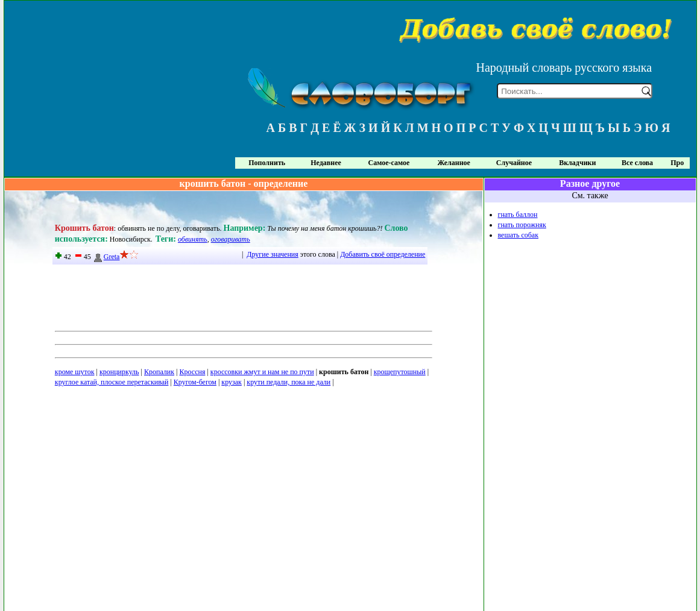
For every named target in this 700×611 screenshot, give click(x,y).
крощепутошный (400, 372)
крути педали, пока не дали (289, 382)
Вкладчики (577, 163)
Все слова (637, 163)
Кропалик (159, 372)
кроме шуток (75, 372)
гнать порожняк (522, 225)
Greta (106, 257)
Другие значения (272, 254)
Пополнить (267, 163)
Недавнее (326, 163)
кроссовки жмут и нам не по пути (262, 372)
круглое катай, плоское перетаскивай (112, 382)
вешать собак (518, 235)
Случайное (514, 163)
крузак (232, 382)
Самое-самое (389, 163)
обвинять (193, 239)
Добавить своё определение (383, 254)
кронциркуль (119, 372)
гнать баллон (518, 215)
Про (677, 163)
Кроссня (193, 372)
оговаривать (231, 239)
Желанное (453, 163)
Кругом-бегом (195, 382)
